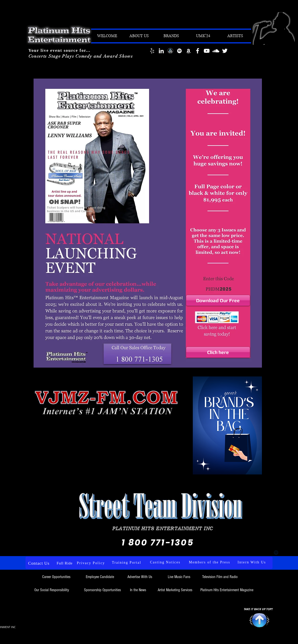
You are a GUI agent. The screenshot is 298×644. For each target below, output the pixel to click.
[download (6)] (170, 51)
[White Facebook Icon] (198, 51)
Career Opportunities (57, 577)
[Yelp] (152, 51)
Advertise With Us (140, 577)
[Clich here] (218, 352)
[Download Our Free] (218, 300)
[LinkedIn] (161, 51)
